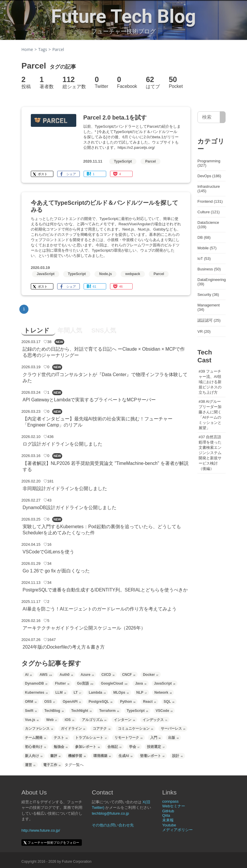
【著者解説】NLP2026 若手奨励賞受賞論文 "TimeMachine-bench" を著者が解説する (106, 466)
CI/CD (108, 675)
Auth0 (66, 675)
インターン (124, 720)
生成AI (126, 756)
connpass (170, 801)
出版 (173, 738)
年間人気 (70, 330)
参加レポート (87, 747)
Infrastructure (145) (209, 189)
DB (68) (204, 237)
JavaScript (46, 274)
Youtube (169, 825)
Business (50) (209, 269)
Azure (87, 675)
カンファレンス (39, 729)
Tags (43, 49)
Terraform (109, 711)
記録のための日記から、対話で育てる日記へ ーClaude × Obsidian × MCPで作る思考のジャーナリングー (104, 352)
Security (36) (208, 295)
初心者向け (35, 747)
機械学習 (77, 756)
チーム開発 (35, 738)
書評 (55, 756)
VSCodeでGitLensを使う (48, 552)
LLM (61, 693)
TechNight (81, 711)
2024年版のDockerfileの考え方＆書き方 (64, 647)
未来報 (168, 820)
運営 (30, 765)
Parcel (150, 161)
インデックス (155, 720)
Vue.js (32, 720)
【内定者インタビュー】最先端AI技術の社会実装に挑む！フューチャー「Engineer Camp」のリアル (98, 422)
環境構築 (102, 756)
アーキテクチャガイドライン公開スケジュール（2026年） (84, 628)
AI (28, 675)
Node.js (105, 274)
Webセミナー (174, 806)
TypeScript (123, 161)
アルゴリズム (94, 720)
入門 (155, 738)
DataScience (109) (208, 225)
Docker (150, 675)
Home (27, 49)
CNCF (129, 675)
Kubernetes (36, 693)
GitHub (168, 811)
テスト (61, 738)
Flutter (62, 683)
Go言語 (85, 683)
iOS (69, 720)
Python (128, 702)
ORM (31, 702)
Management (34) (209, 307)
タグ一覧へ (74, 765)
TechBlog (54, 711)
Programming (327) (209, 163)
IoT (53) (204, 259)
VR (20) (204, 331)
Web (52, 720)
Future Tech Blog (123, 16)
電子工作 (52, 765)
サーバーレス (173, 729)
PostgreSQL (100, 702)
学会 (134, 747)
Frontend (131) (210, 201)
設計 (177, 756)
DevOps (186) (209, 176)
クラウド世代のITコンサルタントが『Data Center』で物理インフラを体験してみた (105, 378)
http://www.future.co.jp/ (41, 830)
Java (141, 683)
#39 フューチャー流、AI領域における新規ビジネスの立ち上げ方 (210, 382)
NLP (142, 693)
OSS (50, 702)
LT (77, 693)
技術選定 (156, 747)
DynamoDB (36, 683)
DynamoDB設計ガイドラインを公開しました (70, 508)
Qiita (166, 815)
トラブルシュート (91, 738)
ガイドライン (73, 729)
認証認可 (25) (209, 320)
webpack (133, 274)
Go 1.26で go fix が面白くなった (56, 571)
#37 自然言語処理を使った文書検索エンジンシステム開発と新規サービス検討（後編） (210, 453)
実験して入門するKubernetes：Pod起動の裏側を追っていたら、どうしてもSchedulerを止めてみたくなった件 (102, 530)
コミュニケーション (136, 729)
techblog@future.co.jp (110, 813)
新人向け (34, 756)
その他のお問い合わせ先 (113, 825)
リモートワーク (128, 738)
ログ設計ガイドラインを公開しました (62, 444)
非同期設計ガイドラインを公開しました (65, 488)
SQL (169, 702)
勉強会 (61, 747)
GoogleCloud (114, 683)
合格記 (114, 747)
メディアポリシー (177, 830)
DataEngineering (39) (212, 282)
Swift (31, 711)
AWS (46, 675)
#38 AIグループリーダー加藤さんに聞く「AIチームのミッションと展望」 (210, 415)
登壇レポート (152, 756)
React (149, 702)
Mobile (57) (207, 248)
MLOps (121, 693)
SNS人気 (104, 330)
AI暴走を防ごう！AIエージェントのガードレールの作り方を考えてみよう (100, 609)
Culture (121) (209, 212)
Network (163, 693)
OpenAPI (72, 702)
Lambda (97, 693)
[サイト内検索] (223, 117)
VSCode (164, 711)
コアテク (101, 729)
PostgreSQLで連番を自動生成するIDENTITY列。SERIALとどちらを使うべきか (105, 590)
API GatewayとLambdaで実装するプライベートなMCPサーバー (89, 400)
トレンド (37, 330)
